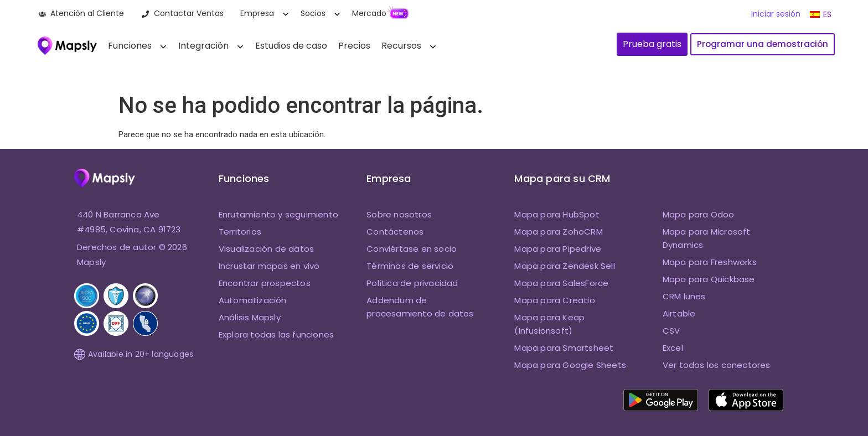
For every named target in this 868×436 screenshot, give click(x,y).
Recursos (401, 46)
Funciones (130, 46)
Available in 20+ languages (134, 354)
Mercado (369, 13)
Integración (203, 46)
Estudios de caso (291, 46)
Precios (354, 46)
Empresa (257, 13)
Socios (313, 13)
